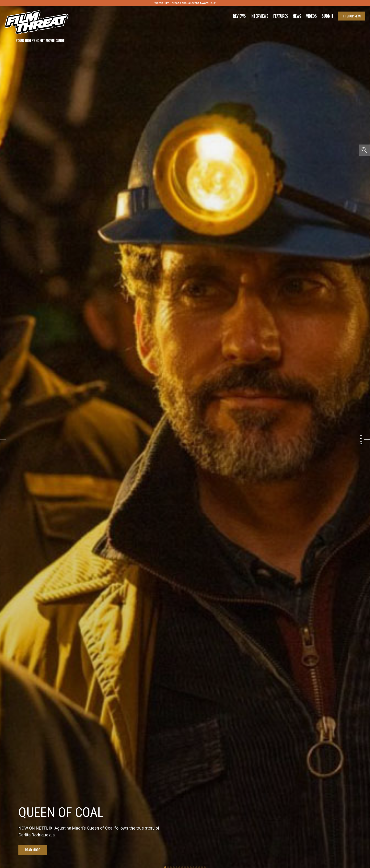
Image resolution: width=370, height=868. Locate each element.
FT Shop (352, 16)
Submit (328, 16)
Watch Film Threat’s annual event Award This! (185, 3)
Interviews (260, 16)
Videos (311, 16)
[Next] (367, 440)
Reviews (239, 16)
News (297, 16)
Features (281, 16)
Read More (33, 850)
